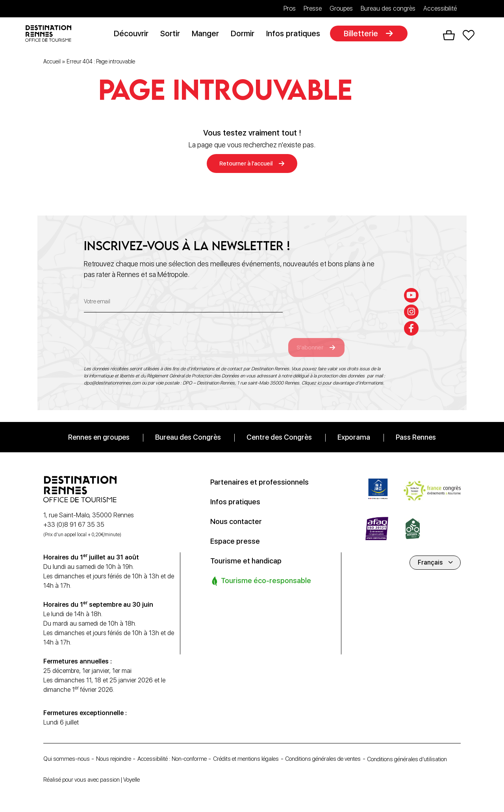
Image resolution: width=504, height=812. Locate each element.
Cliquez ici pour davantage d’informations (342, 373)
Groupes (341, 8)
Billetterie (363, 34)
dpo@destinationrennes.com (112, 373)
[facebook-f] (412, 318)
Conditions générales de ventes (354, 749)
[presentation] (144, 332)
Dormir (245, 34)
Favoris (469, 36)
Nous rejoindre (120, 749)
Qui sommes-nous (69, 749)
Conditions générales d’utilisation (88, 760)
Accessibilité (440, 8)
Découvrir (133, 34)
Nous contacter (238, 511)
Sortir (172, 34)
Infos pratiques (296, 34)
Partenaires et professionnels (263, 472)
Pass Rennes (416, 427)
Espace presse (237, 531)
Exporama (354, 427)
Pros (290, 8)
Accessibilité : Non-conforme (186, 749)
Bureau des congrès (388, 8)
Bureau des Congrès (188, 427)
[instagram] (412, 301)
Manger (208, 34)
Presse (313, 8)
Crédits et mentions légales (268, 749)
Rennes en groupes (99, 427)
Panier (449, 36)
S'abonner (318, 337)
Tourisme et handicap (249, 551)
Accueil (52, 63)
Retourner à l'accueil (246, 165)
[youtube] (412, 283)
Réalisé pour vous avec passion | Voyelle (98, 779)
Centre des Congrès (279, 427)
